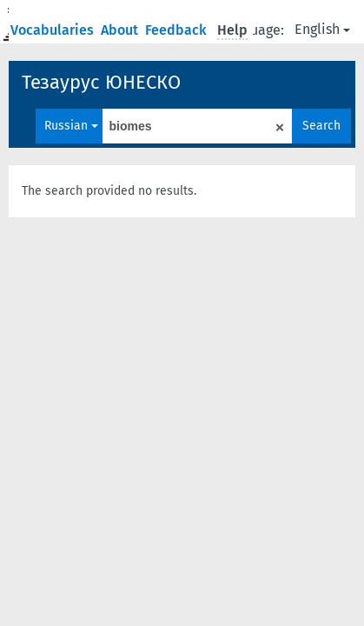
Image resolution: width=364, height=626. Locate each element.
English (322, 29)
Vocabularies (54, 30)
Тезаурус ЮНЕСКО (101, 82)
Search (321, 126)
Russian (71, 126)
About (121, 30)
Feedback (178, 30)
